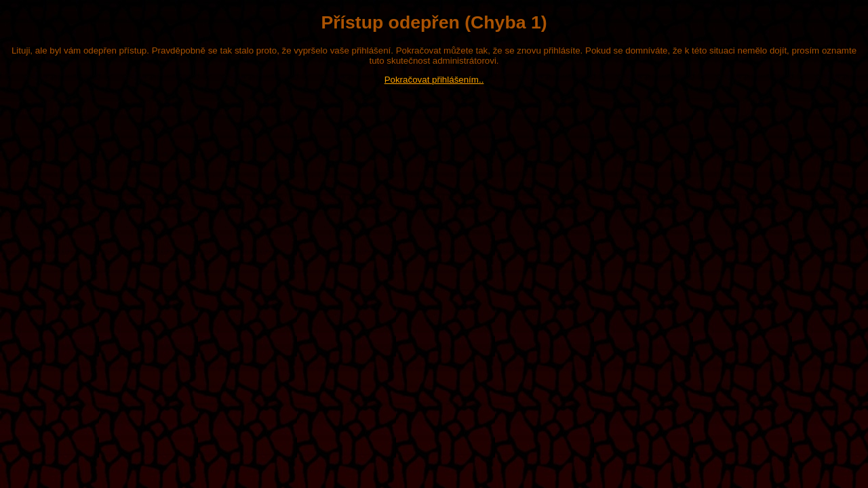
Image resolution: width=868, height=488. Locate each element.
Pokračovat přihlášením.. (434, 80)
